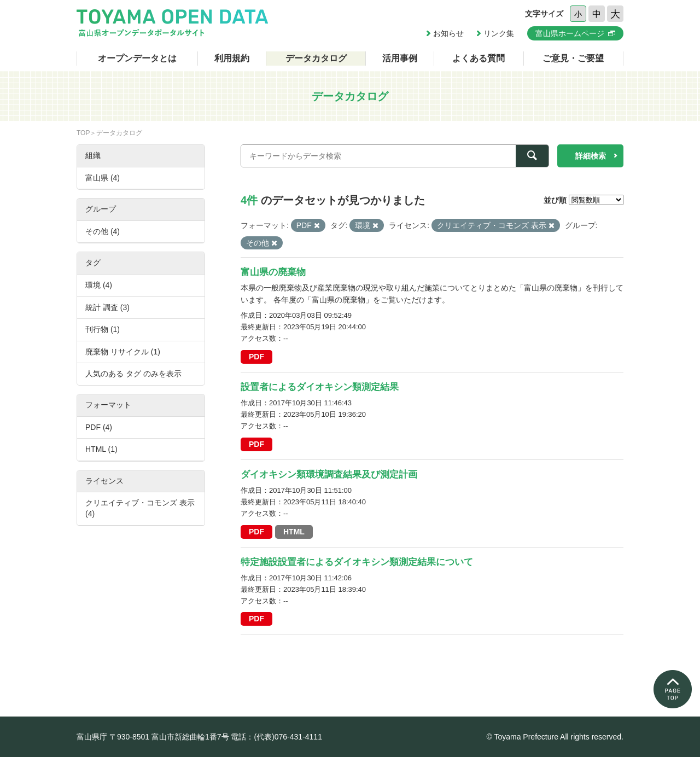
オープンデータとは (137, 58)
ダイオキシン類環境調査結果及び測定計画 (329, 474)
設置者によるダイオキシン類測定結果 (320, 387)
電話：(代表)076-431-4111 (276, 737)
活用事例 (400, 58)
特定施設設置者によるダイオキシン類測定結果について (357, 562)
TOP (83, 133)
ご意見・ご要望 (573, 58)
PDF (256, 357)
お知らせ (448, 33)
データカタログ (316, 58)
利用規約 (232, 58)
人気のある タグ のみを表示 (133, 374)
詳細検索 (591, 156)
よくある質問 (479, 58)
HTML (294, 532)
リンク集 (499, 33)
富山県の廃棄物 (273, 272)
